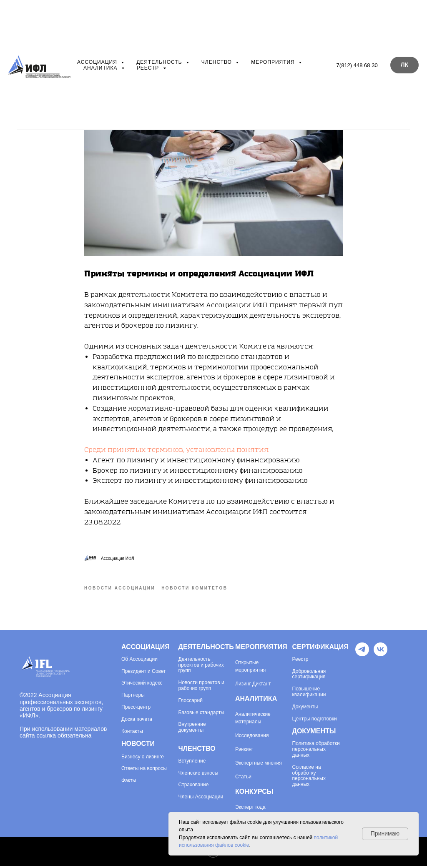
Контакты (132, 734)
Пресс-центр (136, 709)
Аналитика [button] (101, 68)
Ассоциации (143, 661)
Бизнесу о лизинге (143, 759)
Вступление (192, 763)
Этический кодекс (142, 685)
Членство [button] (217, 62)
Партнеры (133, 697)
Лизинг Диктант (253, 686)
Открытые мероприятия (250, 668)
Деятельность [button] (160, 62)
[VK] (381, 656)
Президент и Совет (143, 674)
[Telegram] (362, 656)
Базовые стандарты (201, 715)
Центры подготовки (315, 721)
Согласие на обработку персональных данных (309, 778)
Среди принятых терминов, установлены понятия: (178, 451)
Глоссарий (191, 703)
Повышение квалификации (309, 694)
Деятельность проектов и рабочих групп (201, 667)
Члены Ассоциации (201, 799)
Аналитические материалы (253, 720)
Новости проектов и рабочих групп (201, 688)
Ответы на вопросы (144, 771)
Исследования (252, 738)
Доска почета (137, 721)
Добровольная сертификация (309, 676)
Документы (305, 709)
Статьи (243, 779)
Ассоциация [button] (98, 62)
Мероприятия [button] (274, 62)
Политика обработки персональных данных (316, 751)
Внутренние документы (192, 729)
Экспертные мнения (259, 765)
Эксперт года (250, 809)
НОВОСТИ (138, 746)
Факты (129, 783)
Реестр (300, 661)
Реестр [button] (149, 68)
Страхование (194, 787)
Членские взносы (198, 775)
